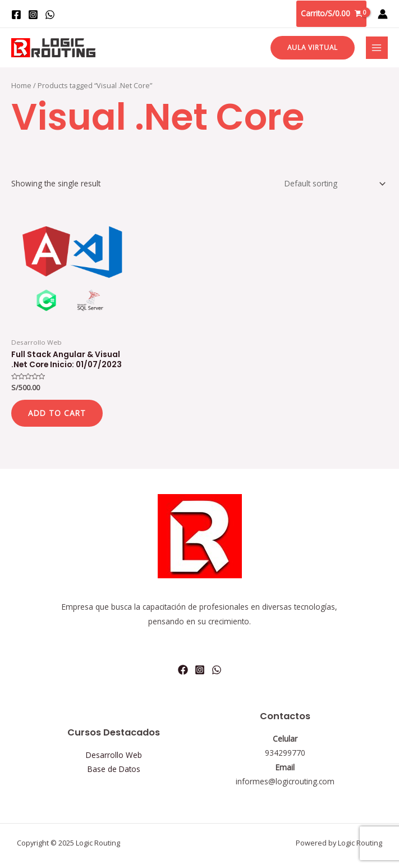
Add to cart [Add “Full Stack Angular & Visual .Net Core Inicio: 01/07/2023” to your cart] (57, 413)
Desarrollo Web (114, 755)
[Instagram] (33, 15)
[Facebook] (16, 15)
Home (21, 86)
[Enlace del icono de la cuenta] (383, 14)
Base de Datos (114, 769)
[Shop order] (333, 183)
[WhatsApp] (50, 15)
